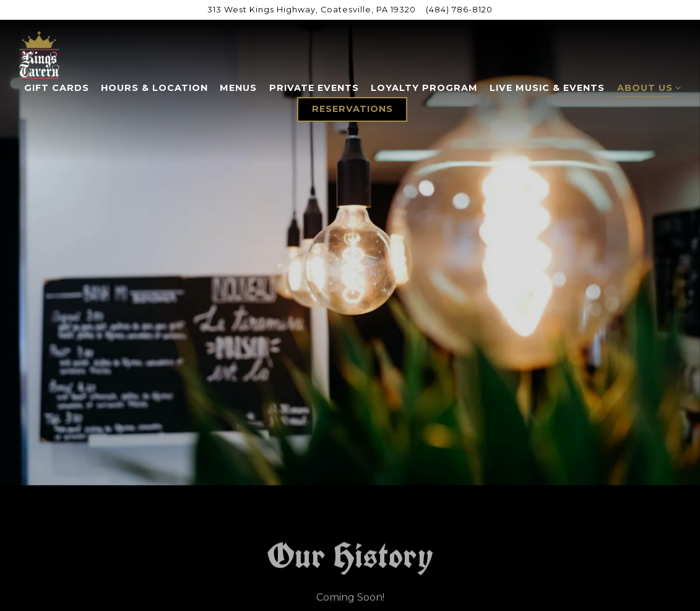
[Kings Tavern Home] (40, 54)
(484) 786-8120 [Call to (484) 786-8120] (459, 10)
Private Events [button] (314, 88)
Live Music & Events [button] (547, 88)
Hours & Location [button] (154, 88)
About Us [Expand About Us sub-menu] (647, 87)
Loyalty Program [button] (424, 88)
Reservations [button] (352, 109)
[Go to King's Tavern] (312, 10)
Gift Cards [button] (57, 88)
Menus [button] (238, 88)
